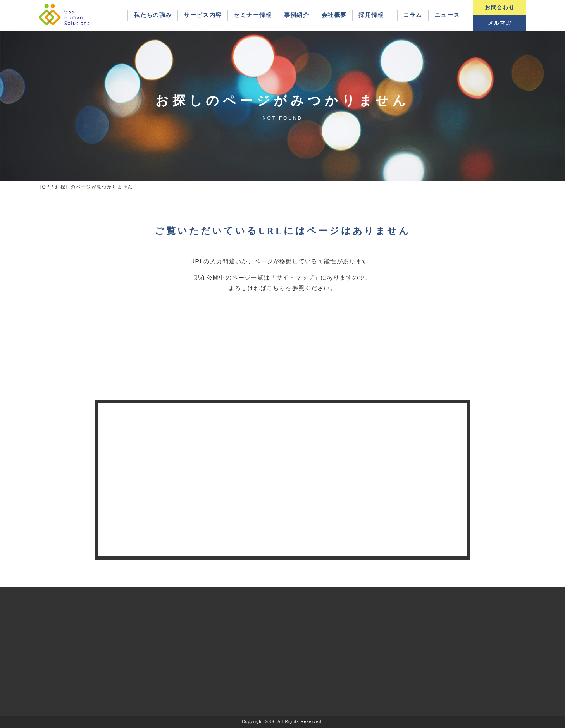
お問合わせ (500, 8)
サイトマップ (295, 277)
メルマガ (500, 23)
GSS (270, 722)
